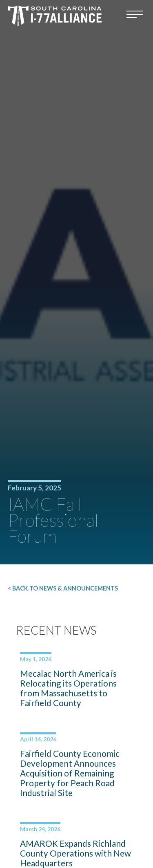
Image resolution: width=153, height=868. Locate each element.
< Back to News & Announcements (63, 588)
